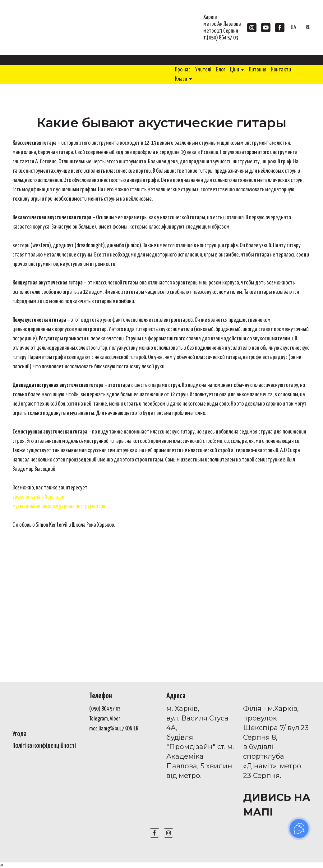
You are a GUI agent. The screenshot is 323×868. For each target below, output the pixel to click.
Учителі (203, 70)
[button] (252, 28)
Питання (258, 70)
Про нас (183, 70)
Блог (221, 70)
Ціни (235, 70)
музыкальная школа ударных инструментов (59, 506)
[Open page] (46, 705)
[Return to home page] (48, 28)
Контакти (281, 70)
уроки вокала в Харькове (38, 497)
